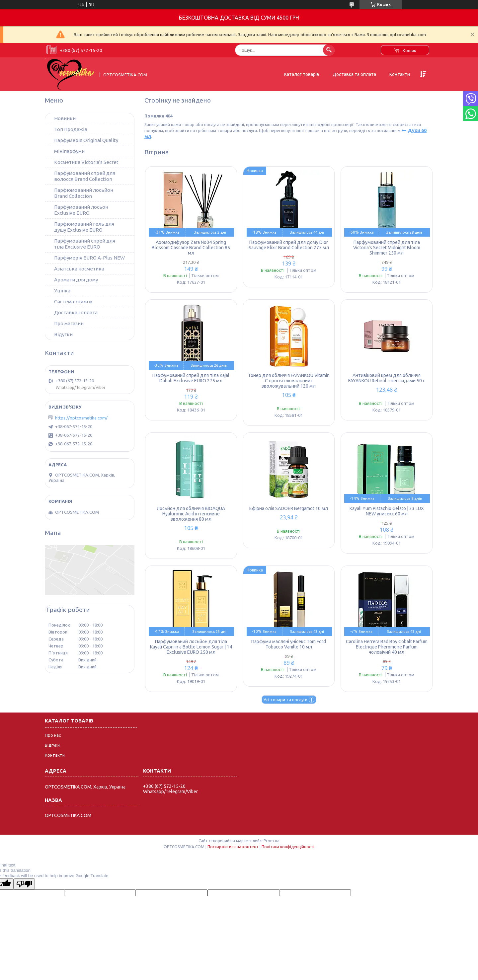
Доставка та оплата (354, 74)
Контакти (400, 74)
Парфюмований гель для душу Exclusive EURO (84, 227)
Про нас (53, 735)
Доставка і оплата (76, 312)
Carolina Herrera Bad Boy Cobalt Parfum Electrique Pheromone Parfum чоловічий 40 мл (387, 647)
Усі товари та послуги (285, 700)
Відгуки (52, 745)
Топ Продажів (71, 129)
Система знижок (74, 302)
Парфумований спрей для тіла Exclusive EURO (85, 244)
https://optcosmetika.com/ (81, 418)
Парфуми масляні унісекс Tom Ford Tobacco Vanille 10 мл (289, 644)
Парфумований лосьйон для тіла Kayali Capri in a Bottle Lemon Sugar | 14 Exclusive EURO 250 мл (191, 647)
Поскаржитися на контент (233, 847)
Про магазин (69, 323)
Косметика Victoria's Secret (86, 162)
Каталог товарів (302, 74)
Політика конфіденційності (288, 847)
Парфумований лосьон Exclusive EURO (81, 210)
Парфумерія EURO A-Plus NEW (89, 258)
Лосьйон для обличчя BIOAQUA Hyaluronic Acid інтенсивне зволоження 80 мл (191, 514)
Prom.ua (272, 841)
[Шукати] (329, 50)
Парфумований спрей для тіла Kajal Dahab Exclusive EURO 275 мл (191, 378)
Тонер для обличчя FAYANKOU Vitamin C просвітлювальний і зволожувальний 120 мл (289, 381)
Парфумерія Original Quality (86, 140)
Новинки (65, 118)
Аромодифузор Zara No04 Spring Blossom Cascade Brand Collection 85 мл (191, 248)
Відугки (63, 334)
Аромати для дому (76, 280)
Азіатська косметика (79, 269)
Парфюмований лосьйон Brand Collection (84, 193)
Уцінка (62, 291)
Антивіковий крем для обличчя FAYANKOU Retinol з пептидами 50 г (387, 378)
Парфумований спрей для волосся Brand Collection (85, 176)
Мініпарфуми (69, 151)
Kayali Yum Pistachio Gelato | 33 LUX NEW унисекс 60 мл (387, 511)
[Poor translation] (24, 884)
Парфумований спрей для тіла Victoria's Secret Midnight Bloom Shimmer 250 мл (387, 248)
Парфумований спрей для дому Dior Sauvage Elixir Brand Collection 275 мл (289, 245)
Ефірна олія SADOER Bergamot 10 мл (289, 508)
